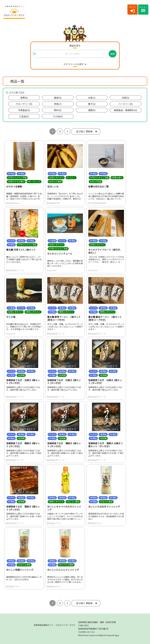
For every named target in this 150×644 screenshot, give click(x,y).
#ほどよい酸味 (73, 502)
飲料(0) (58, 110)
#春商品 (52, 498)
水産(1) (92, 98)
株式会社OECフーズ (15, 270)
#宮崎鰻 (21, 375)
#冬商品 (21, 174)
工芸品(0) (24, 116)
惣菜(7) (58, 104)
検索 (113, 54)
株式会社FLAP (53, 203)
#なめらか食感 (55, 181)
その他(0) (58, 116)
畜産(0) (58, 98)
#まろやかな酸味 (66, 565)
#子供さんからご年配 (17, 177)
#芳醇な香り (117, 177)
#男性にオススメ (33, 312)
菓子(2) (92, 104)
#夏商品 (21, 241)
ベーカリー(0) (126, 104)
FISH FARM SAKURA (97, 203)
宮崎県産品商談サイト (55, 625)
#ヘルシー (71, 177)
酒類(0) (92, 110)
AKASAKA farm (13, 203)
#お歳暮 (52, 241)
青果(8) (24, 98)
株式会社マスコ (54, 523)
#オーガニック (34, 181)
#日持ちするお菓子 (16, 181)
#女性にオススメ (56, 177)
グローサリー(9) (24, 104)
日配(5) (126, 98)
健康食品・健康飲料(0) (126, 110)
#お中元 (11, 241)
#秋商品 (11, 174)
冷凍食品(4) (24, 110)
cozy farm (52, 270)
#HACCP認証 (96, 181)
